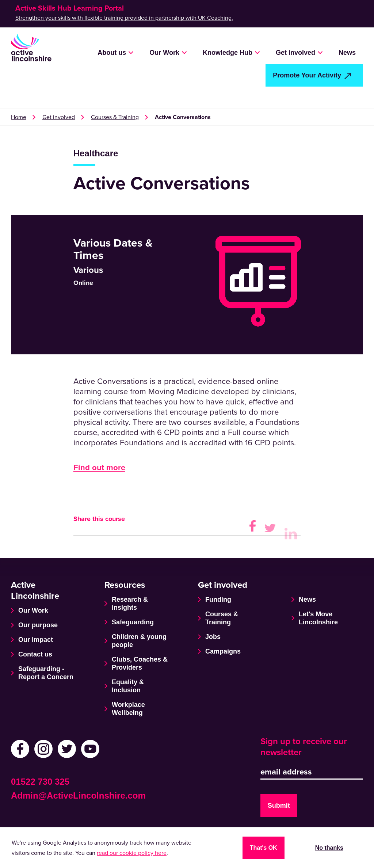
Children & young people (139, 641)
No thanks (329, 848)
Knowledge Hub (228, 53)
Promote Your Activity (307, 75)
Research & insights (130, 604)
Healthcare (96, 153)
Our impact (36, 640)
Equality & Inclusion (128, 686)
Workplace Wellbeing (128, 709)
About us (112, 53)
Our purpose (38, 625)
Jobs (213, 637)
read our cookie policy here (132, 853)
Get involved (295, 53)
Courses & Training (115, 117)
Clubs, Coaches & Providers (140, 663)
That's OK (264, 848)
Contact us (35, 654)
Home (19, 117)
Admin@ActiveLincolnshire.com (78, 795)
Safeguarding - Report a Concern (46, 673)
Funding (218, 599)
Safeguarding (133, 622)
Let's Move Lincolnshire (318, 618)
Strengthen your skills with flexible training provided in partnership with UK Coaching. (124, 18)
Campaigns (223, 651)
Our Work (164, 53)
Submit (279, 806)
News (347, 53)
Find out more (99, 468)
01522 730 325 (40, 782)
